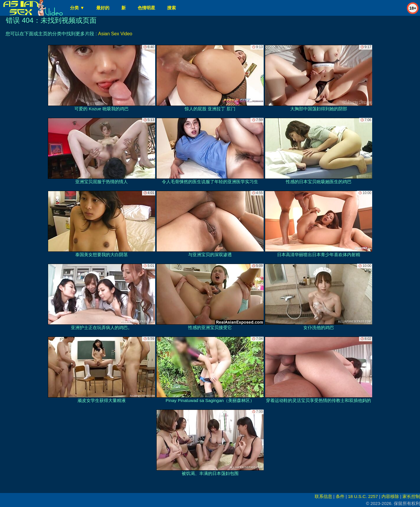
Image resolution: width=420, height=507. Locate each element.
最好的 (103, 8)
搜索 (171, 8)
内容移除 (390, 496)
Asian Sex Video (115, 34)
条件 (340, 496)
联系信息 (323, 496)
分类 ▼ (77, 8)
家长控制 (411, 496)
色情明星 (146, 8)
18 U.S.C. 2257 (363, 496)
